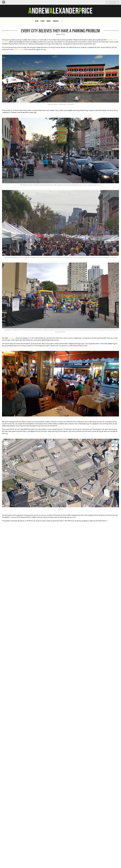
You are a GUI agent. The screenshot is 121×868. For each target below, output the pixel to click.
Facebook (4, 2)
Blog (37, 21)
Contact (56, 21)
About (49, 21)
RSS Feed (15, 2)
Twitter (7, 2)
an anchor (12, 338)
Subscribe (113, 2)
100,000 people (19, 49)
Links (43, 21)
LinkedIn (11, 2)
